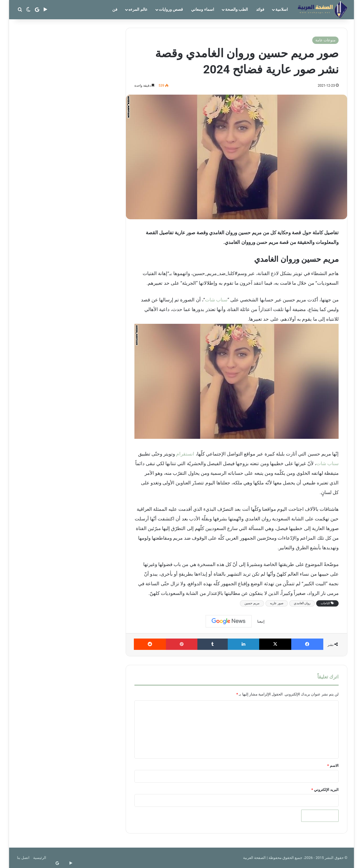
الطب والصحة (237, 9)
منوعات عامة (325, 40)
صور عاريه (277, 603)
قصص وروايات (171, 9)
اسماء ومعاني (202, 9)
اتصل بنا (23, 858)
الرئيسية (40, 858)
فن (115, 9)
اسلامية (282, 9)
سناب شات (216, 300)
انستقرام (185, 454)
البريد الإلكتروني (325, 790)
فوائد (260, 9)
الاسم (333, 766)
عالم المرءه (138, 9)
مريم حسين (252, 603)
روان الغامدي (302, 603)
